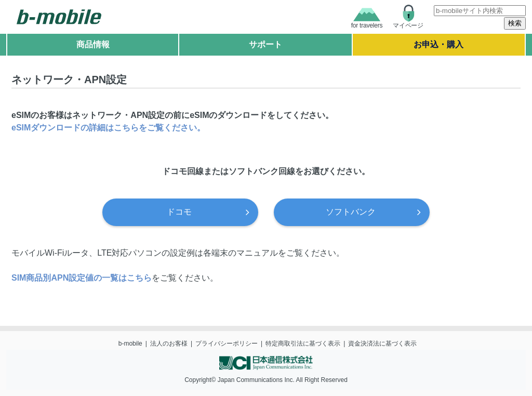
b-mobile (130, 344)
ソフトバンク (351, 212)
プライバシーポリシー (227, 344)
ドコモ (179, 212)
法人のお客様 (169, 344)
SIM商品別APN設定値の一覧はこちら (82, 278)
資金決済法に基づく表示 (382, 344)
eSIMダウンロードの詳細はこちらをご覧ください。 (108, 128)
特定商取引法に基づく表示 (303, 344)
